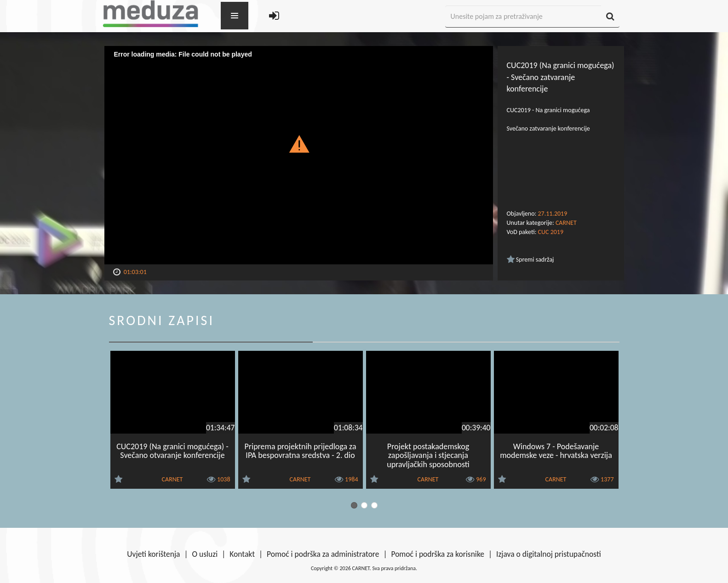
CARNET (566, 223)
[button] (299, 143)
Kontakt (242, 554)
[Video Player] (299, 155)
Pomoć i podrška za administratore (323, 554)
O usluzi (205, 554)
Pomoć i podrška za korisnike (438, 554)
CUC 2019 (551, 232)
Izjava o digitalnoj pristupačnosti (549, 554)
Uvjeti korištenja (153, 554)
